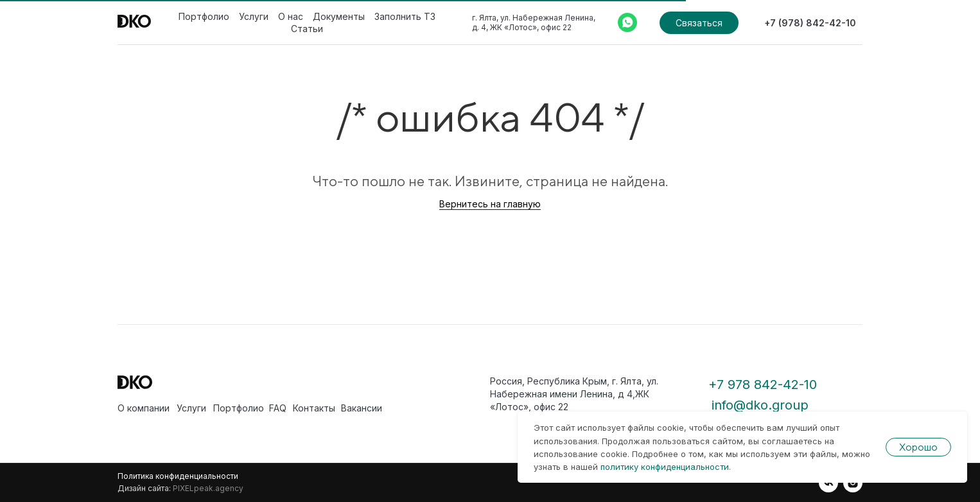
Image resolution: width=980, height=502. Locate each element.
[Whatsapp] (627, 22)
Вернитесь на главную (490, 204)
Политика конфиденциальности (178, 476)
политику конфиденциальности (665, 467)
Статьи (307, 29)
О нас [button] (291, 16)
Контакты (314, 408)
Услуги (254, 16)
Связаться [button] (699, 23)
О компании (144, 408)
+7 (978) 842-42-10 (810, 23)
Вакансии (362, 408)
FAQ (278, 408)
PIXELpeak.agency (208, 488)
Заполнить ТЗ (405, 16)
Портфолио (204, 16)
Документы (339, 16)
